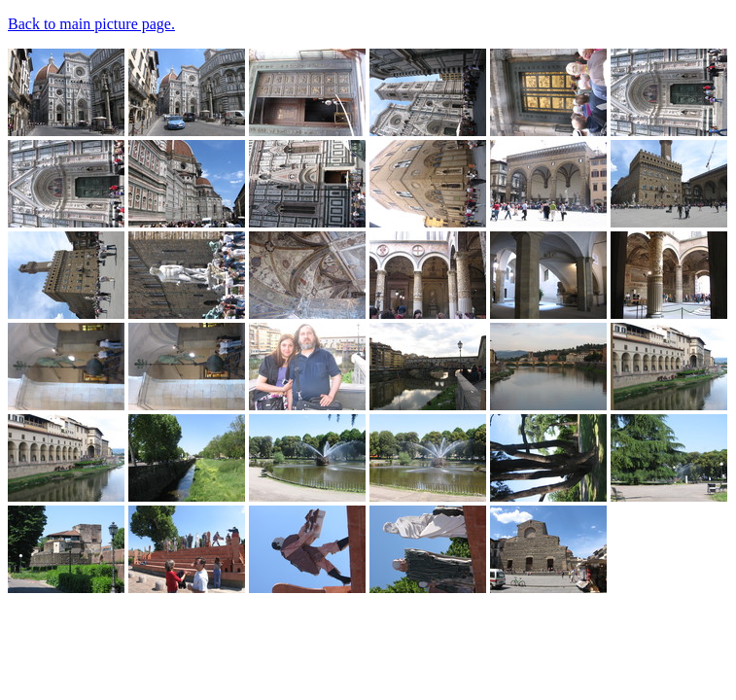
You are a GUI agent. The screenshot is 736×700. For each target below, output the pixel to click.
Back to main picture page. (91, 24)
